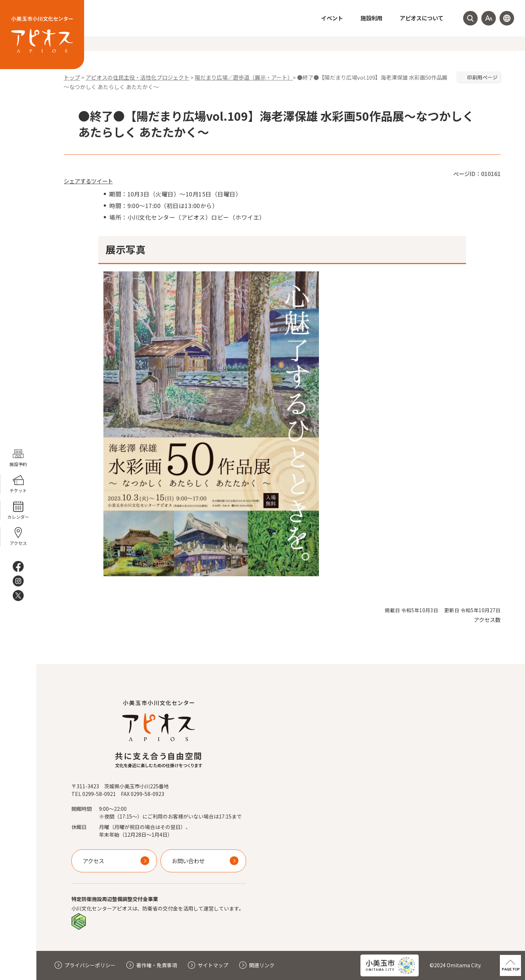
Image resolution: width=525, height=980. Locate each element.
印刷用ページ (482, 77)
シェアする (77, 181)
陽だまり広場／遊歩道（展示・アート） (244, 77)
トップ (72, 77)
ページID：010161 (477, 174)
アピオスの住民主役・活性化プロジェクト (137, 77)
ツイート (102, 181)
